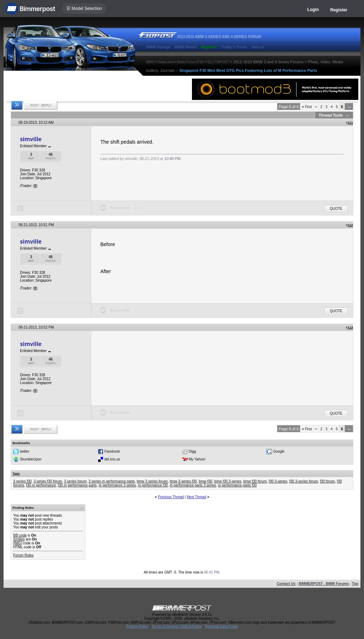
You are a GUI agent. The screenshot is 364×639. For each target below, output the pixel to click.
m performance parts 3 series (193, 485)
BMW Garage (158, 47)
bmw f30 (205, 481)
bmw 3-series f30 (183, 481)
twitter (25, 451)
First (307, 107)
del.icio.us (112, 459)
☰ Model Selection (84, 9)
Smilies (19, 539)
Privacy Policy (137, 626)
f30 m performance (41, 485)
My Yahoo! (197, 459)
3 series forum (75, 481)
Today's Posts (234, 47)
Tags (16, 474)
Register (339, 10)
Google (279, 451)
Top (355, 584)
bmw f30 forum (255, 481)
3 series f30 (22, 481)
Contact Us (286, 584)
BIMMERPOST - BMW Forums (324, 584)
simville (31, 139)
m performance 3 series (117, 485)
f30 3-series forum (304, 481)
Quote (336, 209)
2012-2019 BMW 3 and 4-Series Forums (268, 62)
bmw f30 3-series (228, 481)
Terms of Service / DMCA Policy (176, 626)
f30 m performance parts (77, 485)
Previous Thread (171, 497)
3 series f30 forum (48, 481)
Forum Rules (23, 555)
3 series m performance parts (112, 481)
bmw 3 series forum (152, 481)
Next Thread (196, 497)
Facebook (112, 451)
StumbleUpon (31, 459)
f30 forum (327, 481)
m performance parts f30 (237, 485)
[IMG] (17, 543)
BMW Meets (186, 47)
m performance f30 (153, 485)
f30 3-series (278, 481)
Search (258, 47)
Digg (192, 451)
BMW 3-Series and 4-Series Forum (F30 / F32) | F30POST (187, 62)
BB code (20, 535)
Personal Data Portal (221, 626)
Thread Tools (331, 115)
